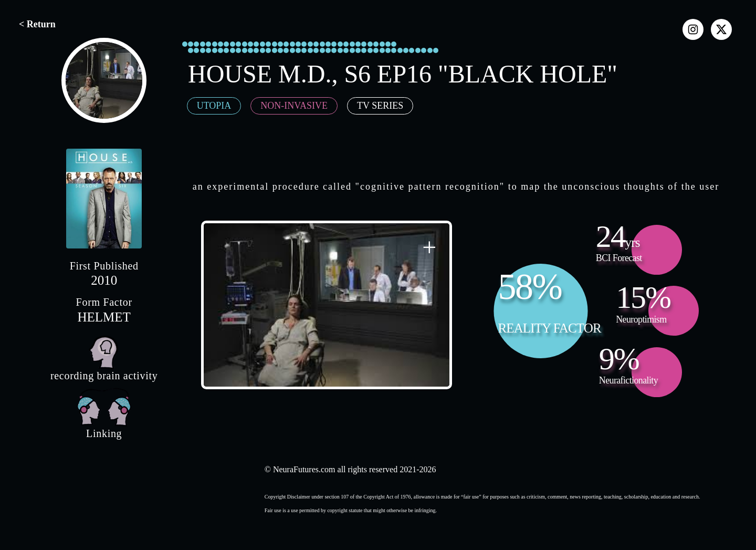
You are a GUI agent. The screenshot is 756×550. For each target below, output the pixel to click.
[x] (721, 29)
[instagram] (693, 29)
